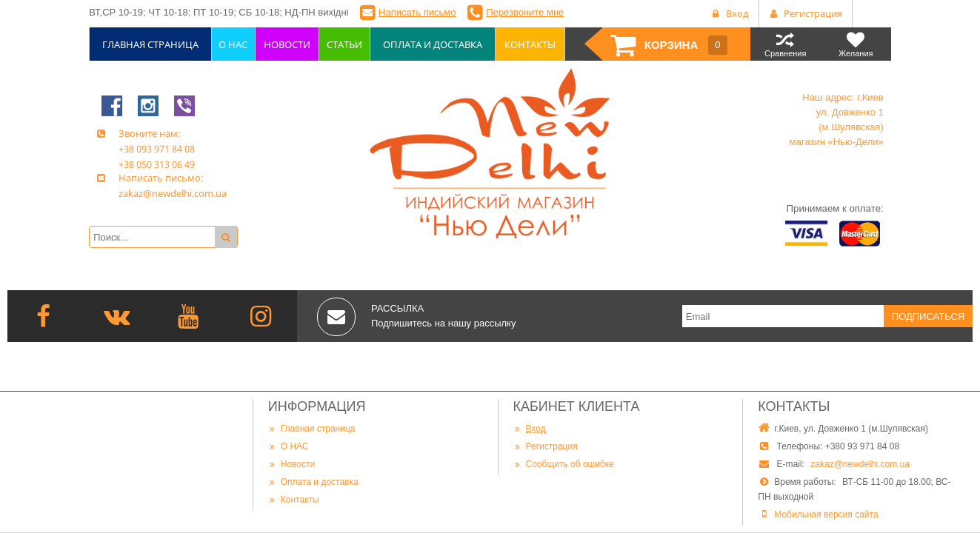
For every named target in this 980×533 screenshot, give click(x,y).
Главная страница (312, 428)
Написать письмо (417, 12)
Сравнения (786, 44)
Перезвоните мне (525, 12)
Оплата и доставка (313, 482)
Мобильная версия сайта (826, 514)
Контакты (294, 499)
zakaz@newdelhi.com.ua (860, 464)
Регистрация (546, 446)
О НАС (289, 446)
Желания (856, 44)
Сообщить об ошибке (564, 464)
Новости (291, 464)
